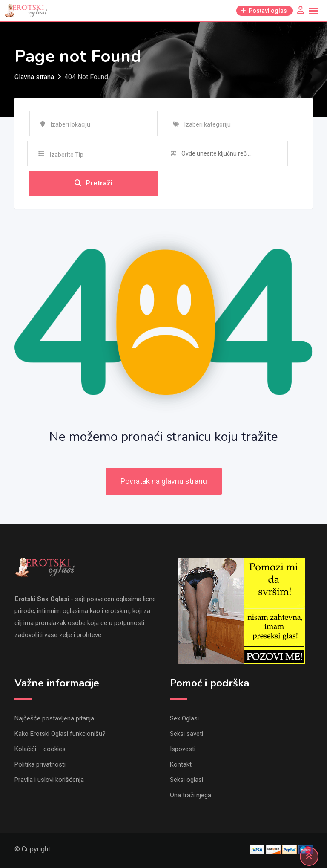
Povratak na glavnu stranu (164, 481)
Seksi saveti (186, 734)
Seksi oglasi (186, 780)
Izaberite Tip (67, 155)
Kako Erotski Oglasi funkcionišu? (60, 734)
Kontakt (181, 764)
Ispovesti (183, 749)
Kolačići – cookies (40, 749)
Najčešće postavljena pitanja (54, 718)
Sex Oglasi (184, 718)
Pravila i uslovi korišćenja (49, 780)
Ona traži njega (191, 795)
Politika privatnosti (40, 764)
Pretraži (93, 183)
